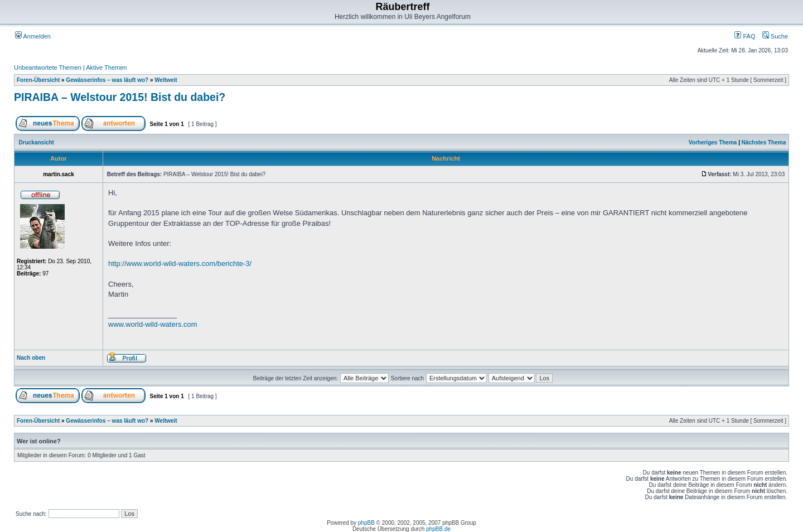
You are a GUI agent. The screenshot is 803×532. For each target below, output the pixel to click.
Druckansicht (37, 142)
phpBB (366, 523)
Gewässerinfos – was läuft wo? (107, 80)
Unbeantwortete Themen (48, 67)
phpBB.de (438, 529)
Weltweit (166, 80)
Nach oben (31, 358)
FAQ (745, 36)
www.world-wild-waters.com (153, 324)
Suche (775, 36)
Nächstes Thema (764, 142)
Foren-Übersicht (38, 80)
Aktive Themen (106, 67)
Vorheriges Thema (713, 142)
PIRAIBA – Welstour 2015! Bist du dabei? (120, 97)
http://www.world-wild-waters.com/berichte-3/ (180, 263)
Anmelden (33, 36)
